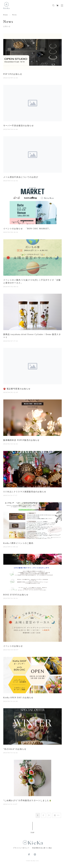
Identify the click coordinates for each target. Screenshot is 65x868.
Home (6, 15)
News (15, 15)
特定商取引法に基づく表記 (42, 848)
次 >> (57, 815)
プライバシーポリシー (21, 848)
